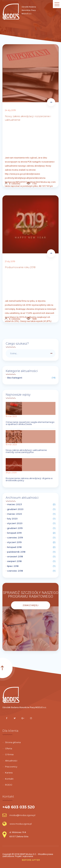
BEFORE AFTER (31, 860)
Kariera (9, 773)
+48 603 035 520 (19, 807)
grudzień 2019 (15, 528)
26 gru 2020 (11, 473)
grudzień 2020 (15, 509)
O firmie (9, 755)
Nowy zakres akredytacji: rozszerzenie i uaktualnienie (28, 118)
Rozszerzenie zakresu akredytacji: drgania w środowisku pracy (29, 479)
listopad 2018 (14, 547)
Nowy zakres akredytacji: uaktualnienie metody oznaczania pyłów (26, 451)
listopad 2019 (14, 533)
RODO (9, 785)
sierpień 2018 (14, 561)
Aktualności (11, 761)
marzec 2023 (14, 504)
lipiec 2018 (13, 566)
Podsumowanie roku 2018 (20, 267)
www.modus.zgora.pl (17, 824)
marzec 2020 (15, 514)
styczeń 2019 (14, 542)
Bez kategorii (15, 378)
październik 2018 (16, 552)
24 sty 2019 (10, 110)
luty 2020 (12, 519)
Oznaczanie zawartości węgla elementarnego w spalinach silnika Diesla (30, 423)
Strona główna (13, 742)
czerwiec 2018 (15, 571)
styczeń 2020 (15, 523)
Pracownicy (11, 767)
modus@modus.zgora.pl (19, 815)
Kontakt (9, 779)
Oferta (9, 749)
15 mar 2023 (11, 416)
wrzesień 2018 (15, 557)
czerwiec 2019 (15, 538)
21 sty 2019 (10, 261)
